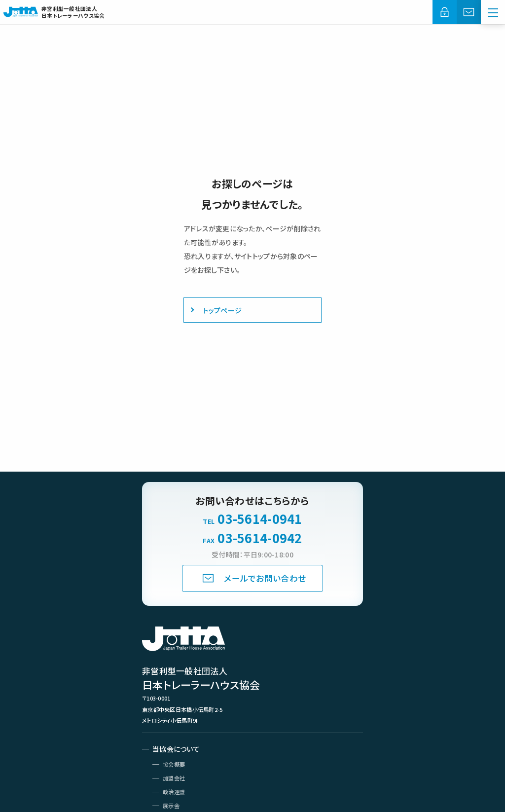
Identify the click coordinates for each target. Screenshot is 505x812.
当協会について (176, 749)
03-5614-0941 (260, 519)
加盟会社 (174, 778)
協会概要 (174, 764)
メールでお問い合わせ (265, 578)
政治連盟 (174, 792)
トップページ (223, 310)
